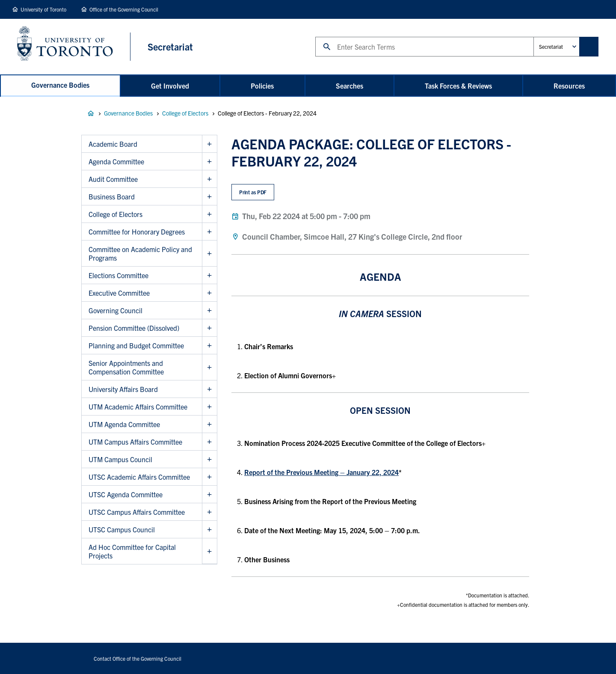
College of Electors (185, 113)
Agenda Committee (116, 161)
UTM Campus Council (120, 459)
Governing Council (115, 310)
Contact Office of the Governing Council (138, 658)
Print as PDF (253, 192)
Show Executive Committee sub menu (209, 293)
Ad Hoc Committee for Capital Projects (132, 551)
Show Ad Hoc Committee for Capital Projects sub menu (209, 551)
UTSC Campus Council (122, 529)
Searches (349, 86)
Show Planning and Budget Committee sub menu (209, 346)
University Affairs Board (123, 389)
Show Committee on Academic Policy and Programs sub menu (209, 254)
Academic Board (113, 144)
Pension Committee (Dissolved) (134, 328)
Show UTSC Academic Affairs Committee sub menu (209, 477)
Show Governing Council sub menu (209, 310)
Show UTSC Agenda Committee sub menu (209, 494)
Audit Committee (113, 179)
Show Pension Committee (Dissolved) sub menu (209, 328)
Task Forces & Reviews (458, 86)
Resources (569, 86)
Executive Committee (119, 293)
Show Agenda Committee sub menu (209, 162)
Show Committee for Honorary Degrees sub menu (209, 232)
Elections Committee (118, 275)
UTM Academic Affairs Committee (138, 407)
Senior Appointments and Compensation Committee (126, 367)
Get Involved (170, 86)
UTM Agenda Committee (124, 424)
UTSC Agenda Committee (126, 494)
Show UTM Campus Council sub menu (209, 459)
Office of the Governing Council (124, 9)
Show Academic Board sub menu (209, 144)
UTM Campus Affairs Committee (135, 442)
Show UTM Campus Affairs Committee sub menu (209, 442)
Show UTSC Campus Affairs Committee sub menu (209, 512)
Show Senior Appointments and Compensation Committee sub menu (209, 367)
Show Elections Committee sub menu (209, 275)
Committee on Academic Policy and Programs (140, 253)
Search (315, 37)
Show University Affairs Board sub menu (209, 389)
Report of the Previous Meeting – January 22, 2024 (321, 472)
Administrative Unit (533, 37)
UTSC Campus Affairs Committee (137, 512)
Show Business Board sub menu (209, 197)
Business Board (112, 196)
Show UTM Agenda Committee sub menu (209, 424)
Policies (262, 86)
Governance (91, 113)
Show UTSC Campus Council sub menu (209, 530)
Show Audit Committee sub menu (209, 179)
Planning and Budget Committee (136, 345)
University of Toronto (43, 9)
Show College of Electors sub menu (209, 214)
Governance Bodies (60, 85)
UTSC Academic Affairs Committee (139, 477)
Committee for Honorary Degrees (137, 232)
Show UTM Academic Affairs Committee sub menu (209, 407)
